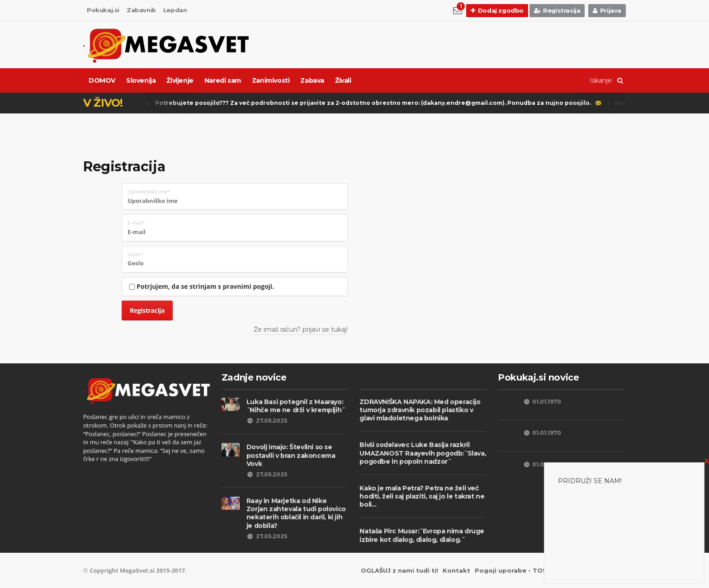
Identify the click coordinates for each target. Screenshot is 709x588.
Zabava (312, 80)
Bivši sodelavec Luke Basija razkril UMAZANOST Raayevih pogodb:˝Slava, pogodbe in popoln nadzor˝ (423, 453)
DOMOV (102, 80)
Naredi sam (223, 80)
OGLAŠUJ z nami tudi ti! (399, 570)
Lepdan (175, 10)
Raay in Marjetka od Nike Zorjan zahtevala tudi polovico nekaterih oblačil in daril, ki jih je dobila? (296, 513)
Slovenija (141, 80)
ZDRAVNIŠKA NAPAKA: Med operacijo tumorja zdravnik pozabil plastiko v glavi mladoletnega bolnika (420, 410)
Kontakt (456, 570)
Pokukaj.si (103, 10)
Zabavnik (141, 10)
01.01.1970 (542, 402)
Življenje (180, 80)
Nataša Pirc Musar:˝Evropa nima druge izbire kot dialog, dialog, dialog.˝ (422, 535)
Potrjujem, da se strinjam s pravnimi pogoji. (201, 286)
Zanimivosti (271, 80)
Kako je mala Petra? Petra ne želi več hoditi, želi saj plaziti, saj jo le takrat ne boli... (422, 496)
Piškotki (612, 570)
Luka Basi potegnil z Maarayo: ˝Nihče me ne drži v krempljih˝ (296, 406)
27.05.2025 (267, 421)
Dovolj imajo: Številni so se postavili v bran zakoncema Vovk (291, 455)
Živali (343, 80)
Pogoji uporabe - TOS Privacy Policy (534, 570)
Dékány (362, 103)
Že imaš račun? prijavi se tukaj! (301, 329)
